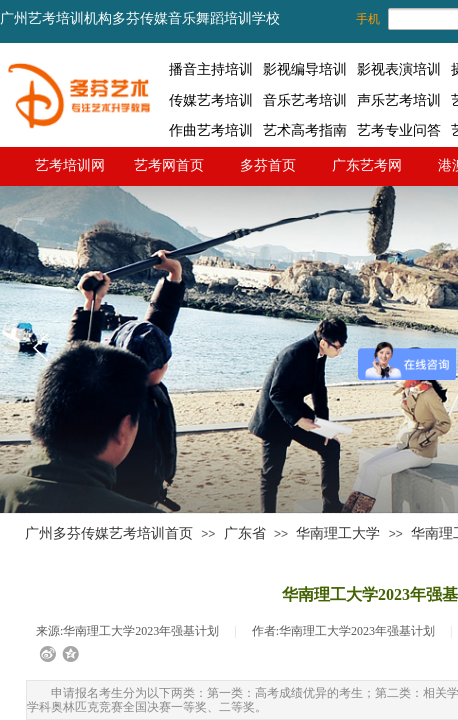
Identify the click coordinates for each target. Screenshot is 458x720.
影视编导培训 (305, 69)
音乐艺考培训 (305, 100)
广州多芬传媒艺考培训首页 (109, 533)
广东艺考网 (367, 165)
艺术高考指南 (305, 130)
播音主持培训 (211, 69)
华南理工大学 (338, 533)
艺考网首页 (169, 165)
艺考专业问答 (399, 130)
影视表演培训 (399, 69)
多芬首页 (268, 165)
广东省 (245, 533)
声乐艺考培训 (399, 100)
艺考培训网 (70, 165)
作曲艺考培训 (211, 130)
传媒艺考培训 (211, 100)
